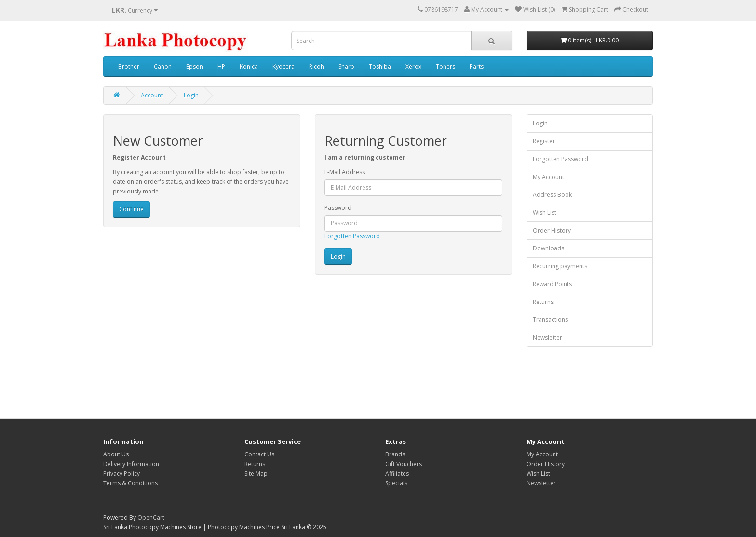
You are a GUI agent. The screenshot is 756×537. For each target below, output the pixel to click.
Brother (129, 66)
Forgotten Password (352, 236)
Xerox (413, 66)
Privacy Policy (121, 474)
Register (544, 141)
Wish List (545, 213)
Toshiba (380, 66)
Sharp (346, 66)
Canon (163, 66)
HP (221, 66)
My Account (548, 177)
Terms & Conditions (130, 483)
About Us (116, 454)
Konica (249, 66)
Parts (477, 66)
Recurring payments (560, 266)
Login (191, 95)
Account (152, 95)
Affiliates (397, 474)
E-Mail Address (345, 172)
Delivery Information (131, 464)
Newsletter (547, 337)
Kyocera (283, 66)
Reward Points (552, 284)
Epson (195, 66)
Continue (131, 209)
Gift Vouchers (404, 464)
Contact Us (259, 454)
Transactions (550, 320)
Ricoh (317, 66)
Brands (395, 454)
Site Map (256, 474)
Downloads (548, 248)
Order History (552, 230)
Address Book (552, 195)
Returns (543, 302)
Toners (445, 66)
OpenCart (151, 517)
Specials (396, 483)
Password (338, 208)
